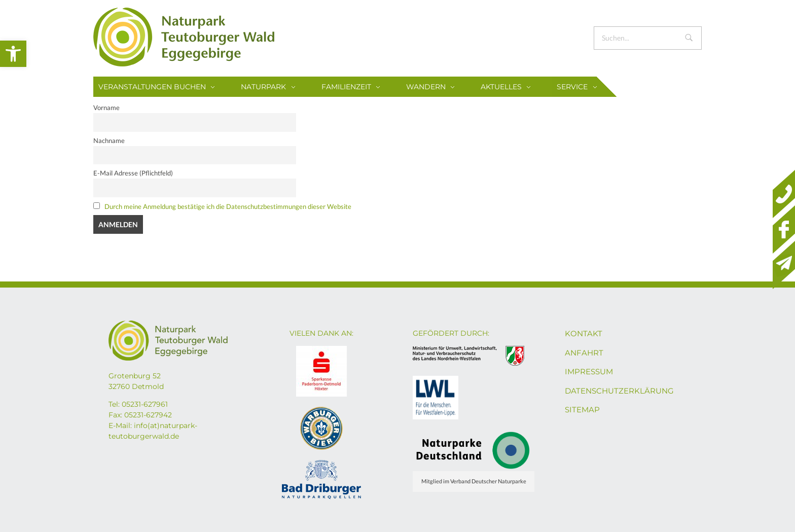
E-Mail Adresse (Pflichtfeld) (133, 173)
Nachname (109, 141)
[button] (13, 54)
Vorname (106, 108)
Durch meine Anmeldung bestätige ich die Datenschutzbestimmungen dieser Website (228, 207)
